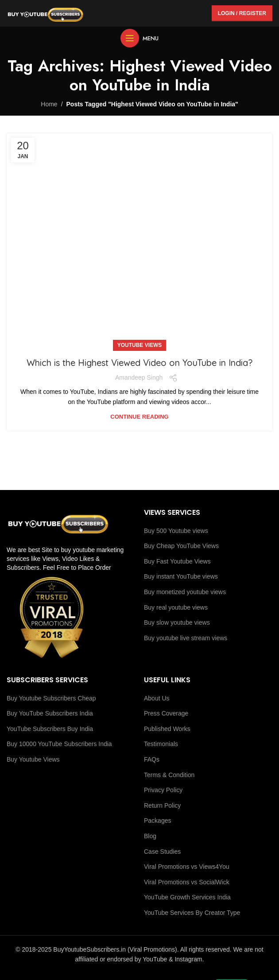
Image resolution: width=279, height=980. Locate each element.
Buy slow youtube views (177, 622)
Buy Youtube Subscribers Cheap (51, 698)
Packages (157, 821)
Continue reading (139, 417)
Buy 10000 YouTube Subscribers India (59, 744)
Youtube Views (140, 345)
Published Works (167, 729)
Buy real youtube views (176, 607)
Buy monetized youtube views (185, 592)
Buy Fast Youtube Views (177, 561)
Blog (150, 836)
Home (49, 104)
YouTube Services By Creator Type (192, 913)
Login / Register (242, 13)
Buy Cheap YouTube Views (181, 546)
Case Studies (162, 852)
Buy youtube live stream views (186, 638)
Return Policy (162, 805)
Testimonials (161, 744)
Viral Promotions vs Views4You (187, 867)
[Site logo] (45, 13)
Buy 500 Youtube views (176, 531)
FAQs (152, 759)
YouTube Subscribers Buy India (50, 729)
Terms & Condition (169, 775)
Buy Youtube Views (33, 759)
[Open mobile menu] (139, 38)
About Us (157, 698)
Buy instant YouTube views (181, 576)
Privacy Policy (163, 790)
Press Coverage (166, 713)
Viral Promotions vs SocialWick (187, 882)
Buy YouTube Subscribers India (50, 713)
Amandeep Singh (139, 377)
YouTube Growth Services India (187, 897)
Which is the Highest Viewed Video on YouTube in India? (139, 363)
